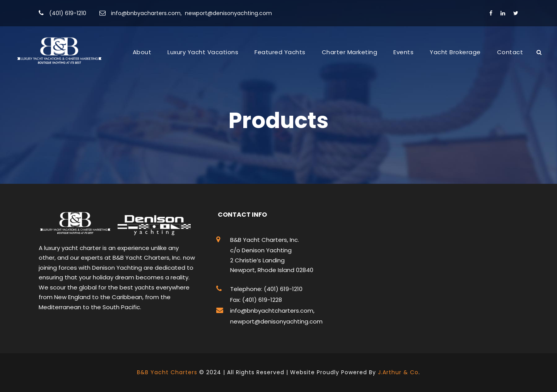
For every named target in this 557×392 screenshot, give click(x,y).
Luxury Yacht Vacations (203, 52)
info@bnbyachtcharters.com (272, 311)
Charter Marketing (350, 52)
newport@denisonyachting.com (228, 13)
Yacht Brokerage (455, 52)
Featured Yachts (280, 52)
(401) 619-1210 (68, 13)
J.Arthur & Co (398, 372)
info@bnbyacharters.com (146, 13)
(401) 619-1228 (261, 300)
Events (403, 52)
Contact (510, 52)
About (142, 52)
